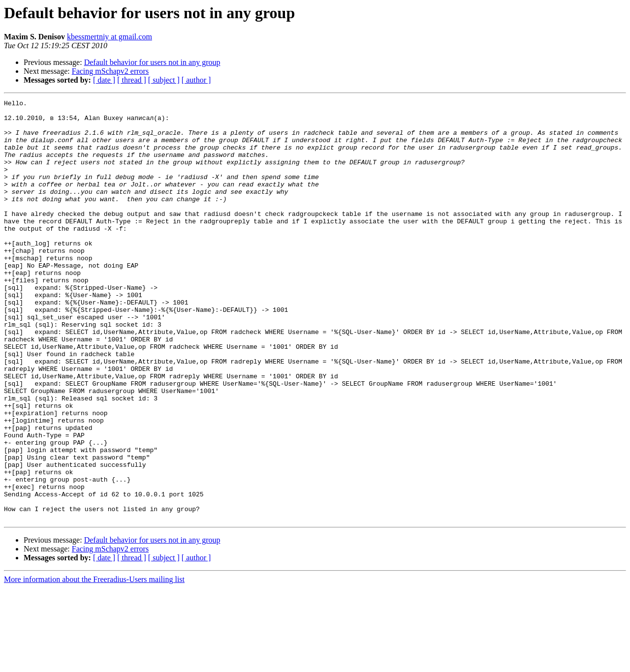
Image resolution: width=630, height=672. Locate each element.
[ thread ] (132, 80)
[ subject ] (164, 80)
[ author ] (196, 80)
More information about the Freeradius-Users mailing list (94, 663)
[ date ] (104, 80)
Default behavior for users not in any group (152, 62)
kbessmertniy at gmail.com (110, 37)
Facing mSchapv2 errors (110, 71)
